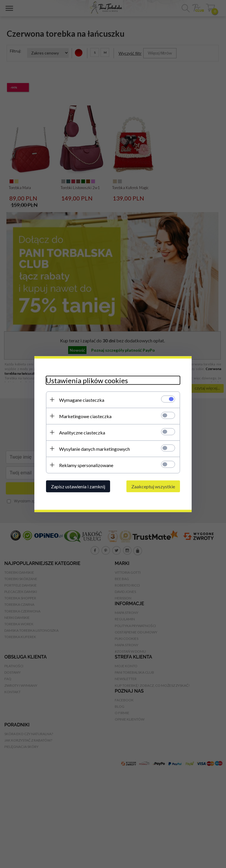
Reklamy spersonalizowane (86, 465)
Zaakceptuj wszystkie (153, 486)
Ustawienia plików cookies (87, 380)
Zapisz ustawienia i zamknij (78, 486)
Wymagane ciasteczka (82, 400)
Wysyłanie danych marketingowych (95, 449)
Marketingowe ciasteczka (85, 416)
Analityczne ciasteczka (82, 432)
